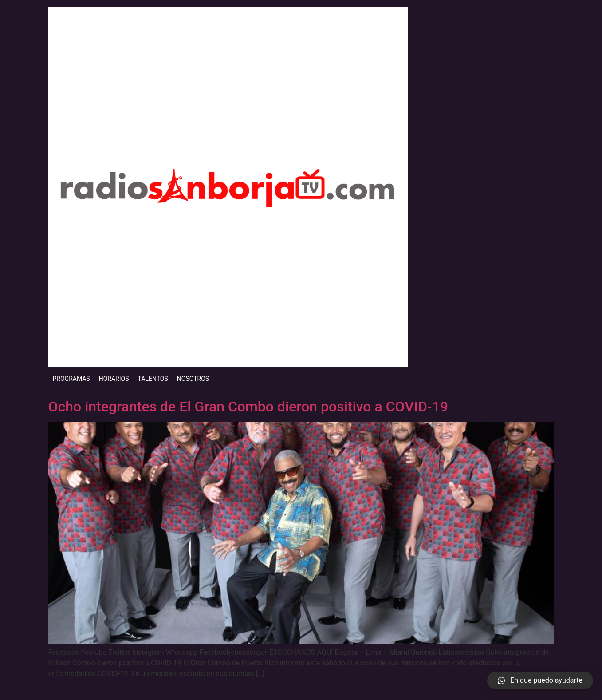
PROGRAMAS (71, 379)
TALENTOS (153, 379)
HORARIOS (114, 379)
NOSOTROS (193, 379)
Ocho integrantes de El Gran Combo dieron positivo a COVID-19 (248, 407)
